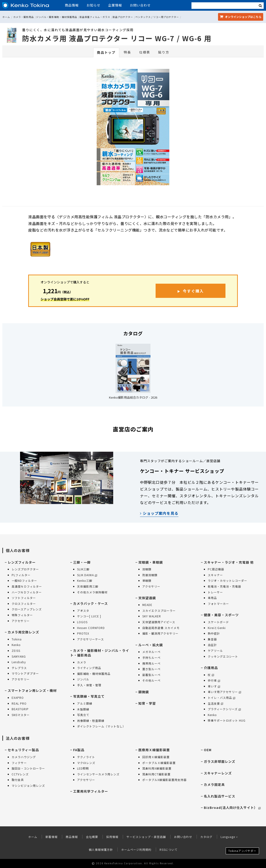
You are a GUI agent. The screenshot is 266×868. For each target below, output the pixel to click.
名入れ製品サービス (220, 796)
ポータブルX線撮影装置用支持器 (164, 780)
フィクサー (19, 763)
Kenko (16, 645)
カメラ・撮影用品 (24, 17)
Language (229, 837)
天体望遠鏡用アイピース (159, 622)
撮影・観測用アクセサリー (160, 633)
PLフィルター (21, 575)
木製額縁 (83, 709)
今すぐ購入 (193, 291)
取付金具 (18, 780)
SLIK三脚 (83, 569)
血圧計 (212, 645)
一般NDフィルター (24, 580)
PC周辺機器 (216, 569)
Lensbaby (19, 662)
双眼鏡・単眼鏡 (151, 562)
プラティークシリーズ (224, 709)
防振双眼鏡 (150, 575)
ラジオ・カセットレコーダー (227, 580)
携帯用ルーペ (151, 663)
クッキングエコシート (223, 656)
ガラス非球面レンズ (220, 761)
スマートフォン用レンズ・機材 (32, 690)
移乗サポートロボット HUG (227, 720)
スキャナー (215, 575)
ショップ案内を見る (159, 513)
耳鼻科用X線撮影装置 (157, 768)
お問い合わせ (140, 5)
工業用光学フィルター (91, 791)
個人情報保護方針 (101, 849)
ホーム (6, 17)
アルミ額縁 (85, 703)
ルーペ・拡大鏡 (151, 645)
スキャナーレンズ (218, 773)
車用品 (212, 598)
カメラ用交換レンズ (23, 632)
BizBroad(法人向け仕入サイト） (232, 807)
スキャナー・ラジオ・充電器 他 (229, 562)
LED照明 (83, 768)
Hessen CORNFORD (91, 628)
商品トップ (106, 52)
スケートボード (218, 622)
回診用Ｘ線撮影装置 (156, 757)
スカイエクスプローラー (159, 611)
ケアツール (215, 651)
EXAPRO (18, 698)
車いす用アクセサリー (224, 692)
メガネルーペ (151, 652)
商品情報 (72, 5)
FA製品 (79, 750)
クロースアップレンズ (27, 609)
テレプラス (19, 668)
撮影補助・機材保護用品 (94, 674)
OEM (208, 750)
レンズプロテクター (25, 569)
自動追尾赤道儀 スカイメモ (161, 628)
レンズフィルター (22, 562)
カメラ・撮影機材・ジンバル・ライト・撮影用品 (100, 653)
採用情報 (112, 837)
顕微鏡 (144, 692)
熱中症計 (214, 633)
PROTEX (83, 633)
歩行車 (214, 680)
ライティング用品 (89, 668)
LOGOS (82, 622)
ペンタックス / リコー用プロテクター (157, 17)
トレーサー (215, 592)
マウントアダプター (25, 673)
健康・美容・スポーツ (221, 615)
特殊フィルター (22, 615)
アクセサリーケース (90, 639)
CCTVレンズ (20, 774)
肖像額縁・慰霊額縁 (91, 721)
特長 (127, 52)
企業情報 (115, 5)
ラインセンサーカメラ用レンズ (98, 774)
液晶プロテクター (123, 17)
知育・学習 (147, 703)
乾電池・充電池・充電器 (224, 586)
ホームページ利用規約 (136, 849)
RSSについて (169, 849)
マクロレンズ (86, 763)
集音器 (212, 639)
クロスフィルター (24, 604)
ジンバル (83, 679)
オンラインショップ (241, 17)
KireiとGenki (217, 628)
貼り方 (164, 52)
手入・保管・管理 (89, 685)
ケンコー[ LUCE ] (89, 616)
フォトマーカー (218, 604)
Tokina (17, 639)
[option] (133, 128)
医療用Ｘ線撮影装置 (154, 750)
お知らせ (93, 5)
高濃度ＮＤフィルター (27, 586)
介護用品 (211, 668)
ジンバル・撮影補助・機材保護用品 (57, 17)
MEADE (147, 605)
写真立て (83, 715)
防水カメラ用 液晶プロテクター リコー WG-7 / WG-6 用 (117, 38)
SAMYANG (19, 656)
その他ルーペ (151, 680)
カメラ (82, 662)
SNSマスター (21, 715)
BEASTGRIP (20, 709)
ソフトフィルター (24, 598)
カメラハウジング (24, 757)
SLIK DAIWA (87, 575)
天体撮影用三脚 (88, 586)
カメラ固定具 (214, 784)
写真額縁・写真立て (89, 696)
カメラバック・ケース (90, 603)
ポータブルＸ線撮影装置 (159, 763)
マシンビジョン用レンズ (28, 786)
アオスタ (83, 611)
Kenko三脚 (85, 580)
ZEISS (16, 651)
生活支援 (215, 703)
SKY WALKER (152, 616)
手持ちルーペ (151, 658)
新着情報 (51, 837)
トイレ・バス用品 (222, 698)
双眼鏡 (147, 569)
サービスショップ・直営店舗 (146, 837)
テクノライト (86, 757)
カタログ (206, 837)
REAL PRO (19, 703)
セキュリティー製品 (23, 750)
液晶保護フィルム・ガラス (95, 17)
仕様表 (145, 52)
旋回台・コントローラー (28, 768)
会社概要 (92, 837)
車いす (214, 686)
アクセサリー (21, 621)
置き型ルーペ (151, 669)
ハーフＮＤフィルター (27, 592)
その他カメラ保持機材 (92, 592)
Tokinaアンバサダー (242, 851)
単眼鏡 (147, 580)
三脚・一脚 (82, 562)
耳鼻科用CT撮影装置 (156, 774)
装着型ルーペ (151, 675)
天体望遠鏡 (147, 598)
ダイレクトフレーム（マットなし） (101, 726)
